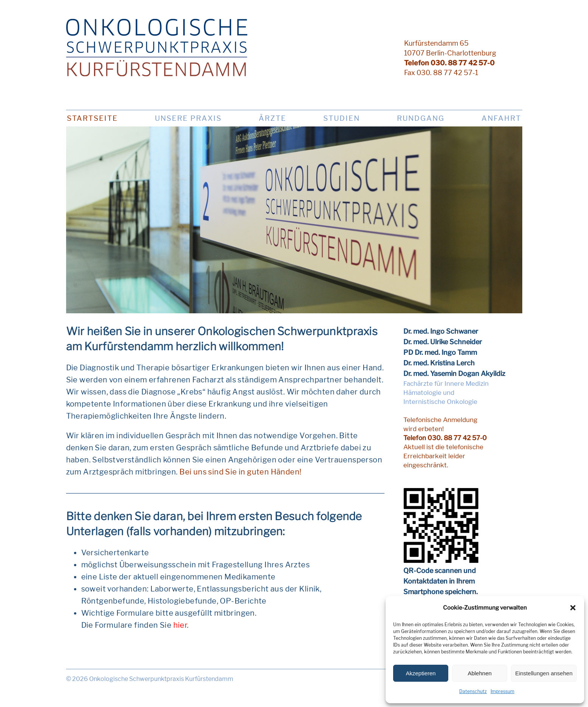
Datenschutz (473, 691)
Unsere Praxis (188, 118)
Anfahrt (501, 118)
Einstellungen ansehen (544, 673)
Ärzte (272, 118)
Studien (342, 118)
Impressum (502, 691)
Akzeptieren (421, 673)
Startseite (92, 118)
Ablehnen (479, 673)
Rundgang (421, 118)
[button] (573, 608)
